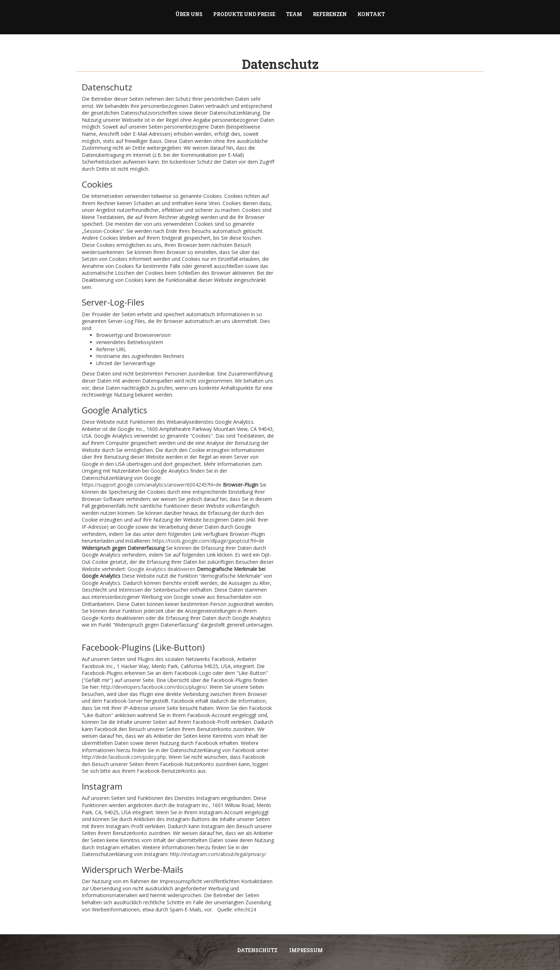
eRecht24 (245, 909)
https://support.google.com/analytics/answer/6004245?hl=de (152, 485)
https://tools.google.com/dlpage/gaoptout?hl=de (208, 541)
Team (294, 14)
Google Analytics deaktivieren (161, 569)
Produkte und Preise (244, 14)
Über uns (189, 14)
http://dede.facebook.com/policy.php (124, 757)
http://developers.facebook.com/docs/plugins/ (154, 687)
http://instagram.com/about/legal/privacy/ (218, 854)
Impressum (306, 950)
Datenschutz (257, 950)
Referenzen (330, 14)
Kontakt (371, 14)
